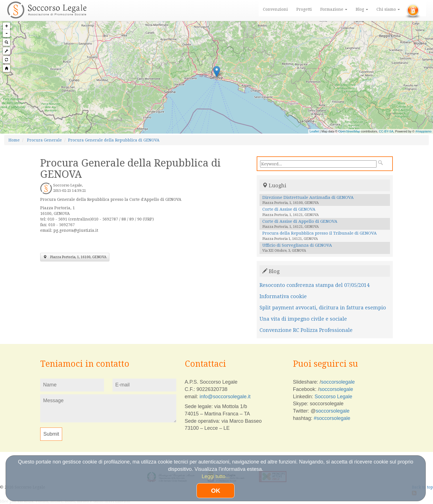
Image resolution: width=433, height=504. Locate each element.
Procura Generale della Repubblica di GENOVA (114, 140)
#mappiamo (424, 131)
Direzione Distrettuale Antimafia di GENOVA (308, 197)
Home (14, 140)
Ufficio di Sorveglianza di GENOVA (297, 245)
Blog (362, 9)
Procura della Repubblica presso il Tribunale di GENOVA (320, 233)
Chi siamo (388, 9)
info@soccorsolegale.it (225, 397)
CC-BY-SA (386, 131)
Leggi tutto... (216, 476)
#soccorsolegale (332, 418)
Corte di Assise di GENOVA (289, 209)
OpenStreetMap (349, 131)
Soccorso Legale (333, 397)
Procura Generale (44, 140)
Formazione (334, 9)
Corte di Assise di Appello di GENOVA (300, 221)
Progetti (304, 9)
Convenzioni (275, 9)
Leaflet (314, 131)
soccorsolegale (338, 382)
